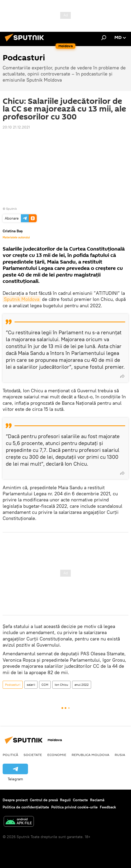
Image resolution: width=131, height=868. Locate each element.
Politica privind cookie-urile (74, 807)
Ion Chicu (61, 685)
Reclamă (97, 800)
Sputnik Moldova (22, 299)
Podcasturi (13, 685)
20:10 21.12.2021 (16, 127)
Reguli (65, 800)
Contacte (80, 800)
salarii (31, 685)
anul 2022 (82, 685)
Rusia (120, 755)
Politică (10, 755)
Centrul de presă (44, 800)
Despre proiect (15, 800)
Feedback (108, 807)
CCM (45, 685)
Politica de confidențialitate (26, 807)
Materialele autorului (16, 237)
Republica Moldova (90, 755)
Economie (57, 755)
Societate (33, 755)
